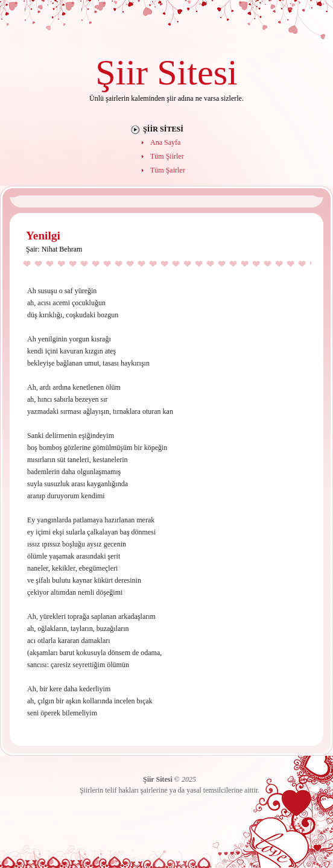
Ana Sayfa (165, 142)
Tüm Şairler (168, 170)
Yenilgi (43, 236)
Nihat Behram (62, 249)
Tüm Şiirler (167, 156)
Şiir (122, 72)
